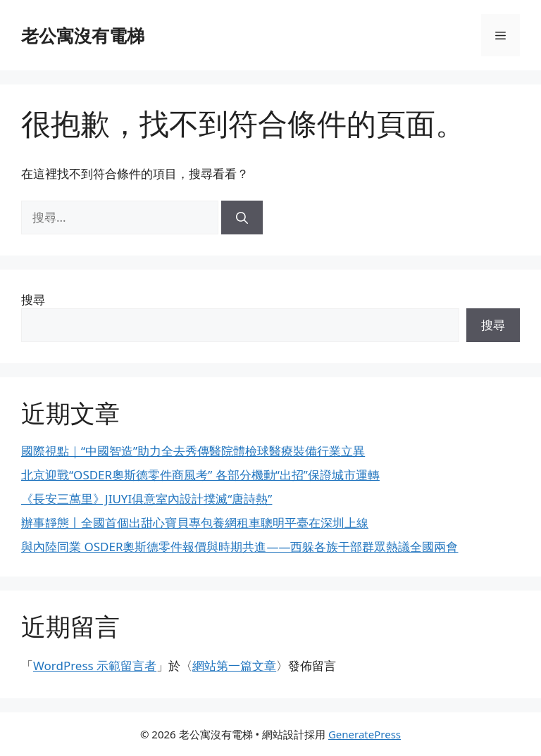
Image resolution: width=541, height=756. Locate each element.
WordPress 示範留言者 (95, 666)
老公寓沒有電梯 (83, 35)
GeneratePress (365, 734)
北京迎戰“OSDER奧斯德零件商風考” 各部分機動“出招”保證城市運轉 (200, 475)
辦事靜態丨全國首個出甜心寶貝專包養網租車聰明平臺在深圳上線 (195, 523)
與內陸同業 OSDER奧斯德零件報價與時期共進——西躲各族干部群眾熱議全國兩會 (240, 547)
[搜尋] (242, 218)
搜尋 (33, 300)
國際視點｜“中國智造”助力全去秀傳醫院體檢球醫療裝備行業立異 (193, 451)
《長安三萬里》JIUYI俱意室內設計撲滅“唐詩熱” (147, 499)
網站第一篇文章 (234, 666)
